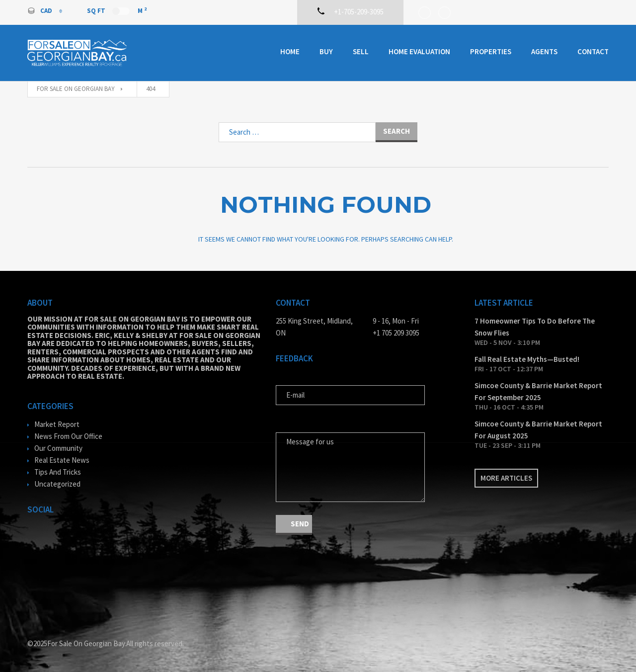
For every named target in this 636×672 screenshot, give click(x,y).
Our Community (58, 448)
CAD (40, 11)
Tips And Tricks (58, 472)
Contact (593, 51)
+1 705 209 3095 (396, 333)
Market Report (57, 424)
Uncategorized (57, 484)
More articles (506, 478)
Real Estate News (62, 460)
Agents (544, 51)
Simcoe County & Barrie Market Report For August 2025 (538, 430)
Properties (491, 51)
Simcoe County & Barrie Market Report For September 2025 (538, 391)
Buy (326, 51)
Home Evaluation (419, 51)
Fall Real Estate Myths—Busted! (527, 359)
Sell (361, 51)
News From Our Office (68, 436)
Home (290, 51)
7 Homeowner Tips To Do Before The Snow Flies (535, 327)
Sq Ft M (117, 10)
